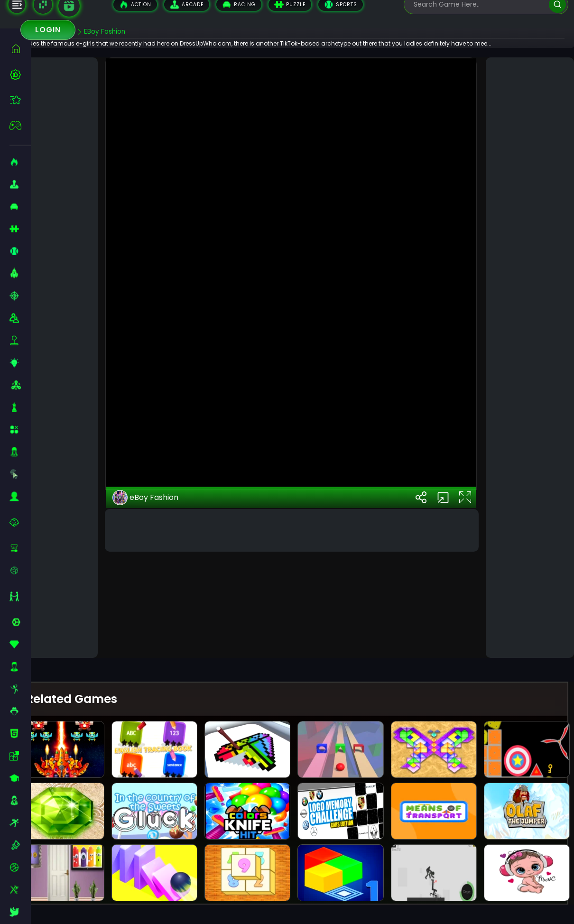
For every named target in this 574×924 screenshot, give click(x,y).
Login (48, 30)
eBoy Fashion (165, 622)
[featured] (20, 100)
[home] (20, 49)
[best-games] (20, 74)
